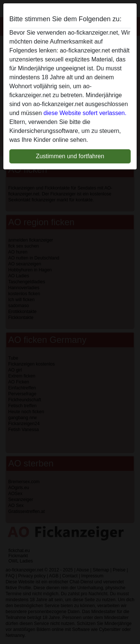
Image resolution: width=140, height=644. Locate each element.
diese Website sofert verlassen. (85, 113)
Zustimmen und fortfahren (70, 156)
